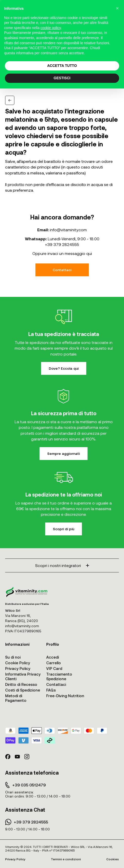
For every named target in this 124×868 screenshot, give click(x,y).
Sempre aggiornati (64, 453)
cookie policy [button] (51, 28)
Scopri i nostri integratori (62, 565)
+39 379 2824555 (62, 244)
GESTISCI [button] (62, 78)
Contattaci (62, 270)
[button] (117, 8)
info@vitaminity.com (68, 230)
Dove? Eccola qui (64, 368)
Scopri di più (64, 529)
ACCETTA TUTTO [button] (62, 66)
